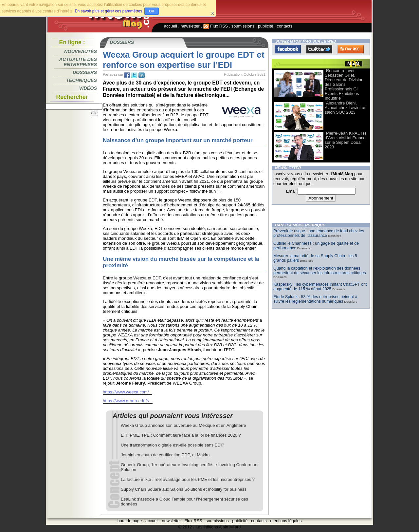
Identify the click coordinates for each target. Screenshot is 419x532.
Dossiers (85, 72)
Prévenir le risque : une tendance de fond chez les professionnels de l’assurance (319, 233)
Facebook (288, 49)
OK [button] (152, 11)
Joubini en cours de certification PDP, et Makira (165, 455)
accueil (171, 26)
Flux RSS (216, 26)
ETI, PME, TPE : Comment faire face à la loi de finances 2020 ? (181, 435)
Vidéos (88, 88)
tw (134, 75)
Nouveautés (81, 51)
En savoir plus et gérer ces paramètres (108, 11)
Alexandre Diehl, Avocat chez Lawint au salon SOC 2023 (346, 108)
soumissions (243, 26)
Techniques (82, 80)
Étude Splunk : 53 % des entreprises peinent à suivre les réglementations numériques (315, 299)
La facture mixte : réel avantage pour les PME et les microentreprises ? (188, 479)
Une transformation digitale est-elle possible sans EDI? (173, 445)
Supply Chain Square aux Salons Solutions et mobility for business (184, 489)
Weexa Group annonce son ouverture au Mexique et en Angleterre (183, 425)
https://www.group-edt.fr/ (126, 401)
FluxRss (351, 49)
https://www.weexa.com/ (126, 392)
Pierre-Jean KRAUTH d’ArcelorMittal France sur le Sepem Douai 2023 (345, 140)
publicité (266, 26)
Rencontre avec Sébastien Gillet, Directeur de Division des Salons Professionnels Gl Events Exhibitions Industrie (344, 84)
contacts (285, 26)
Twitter (319, 49)
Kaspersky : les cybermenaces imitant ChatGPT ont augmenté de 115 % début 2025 (320, 287)
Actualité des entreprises (78, 62)
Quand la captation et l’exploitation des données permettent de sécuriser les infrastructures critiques (320, 271)
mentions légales (286, 521)
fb (127, 75)
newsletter (190, 26)
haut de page (130, 521)
